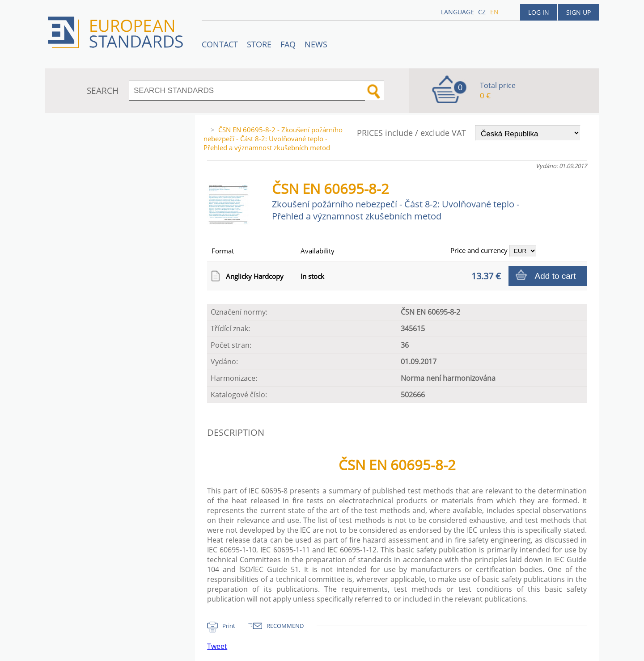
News (316, 44)
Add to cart (555, 276)
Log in (539, 12)
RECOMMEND (285, 626)
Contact (220, 44)
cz (482, 12)
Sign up (578, 12)
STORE (259, 44)
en (494, 12)
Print (229, 626)
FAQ (288, 44)
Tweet (217, 646)
